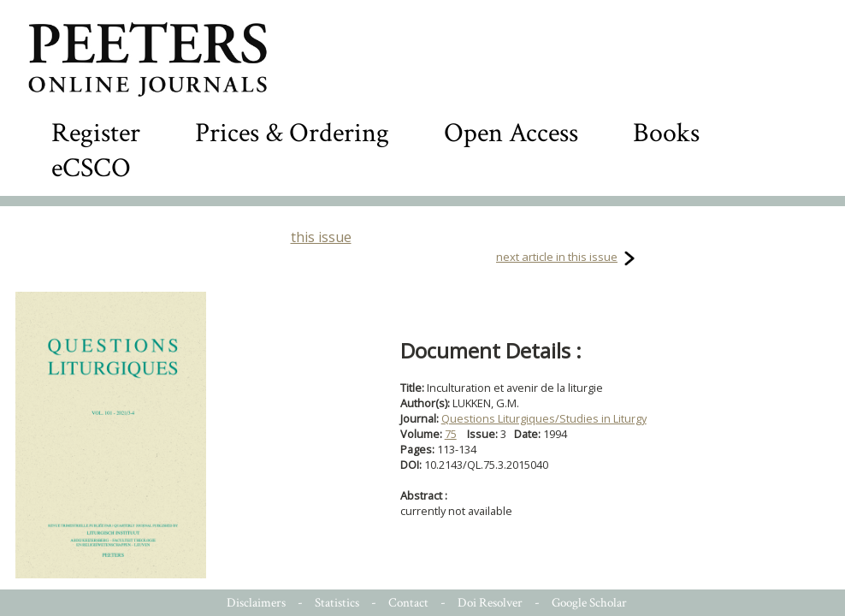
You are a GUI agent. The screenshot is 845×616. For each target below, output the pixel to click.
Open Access (511, 133)
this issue (321, 237)
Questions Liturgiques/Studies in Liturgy (544, 418)
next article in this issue (557, 257)
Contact (408, 603)
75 (451, 434)
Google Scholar (589, 603)
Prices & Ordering (292, 133)
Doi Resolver (490, 603)
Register (96, 133)
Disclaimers (256, 603)
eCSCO (91, 168)
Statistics (337, 603)
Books (666, 133)
